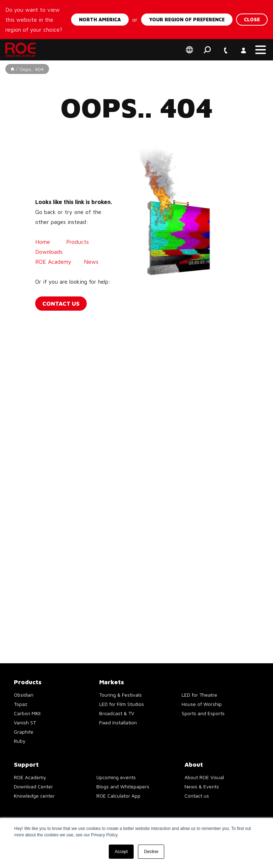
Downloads (49, 252)
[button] (261, 50)
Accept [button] (121, 852)
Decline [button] (151, 852)
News (92, 262)
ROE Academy (54, 262)
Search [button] (207, 50)
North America (100, 19)
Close (252, 19)
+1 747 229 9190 (225, 46)
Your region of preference (187, 19)
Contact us (61, 304)
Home (43, 242)
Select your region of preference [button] (189, 50)
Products (77, 242)
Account (243, 46)
